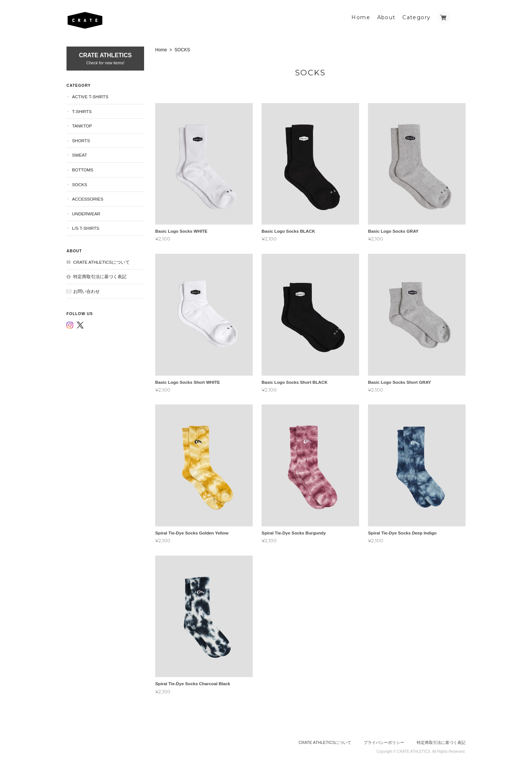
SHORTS (81, 141)
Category (416, 17)
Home (361, 17)
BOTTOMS (83, 170)
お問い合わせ (86, 291)
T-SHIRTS (82, 111)
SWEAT (80, 155)
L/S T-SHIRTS (86, 228)
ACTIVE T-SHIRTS (90, 97)
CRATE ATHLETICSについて (101, 262)
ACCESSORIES (88, 199)
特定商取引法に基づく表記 (100, 276)
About (386, 17)
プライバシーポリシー (384, 742)
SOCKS (80, 185)
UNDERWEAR (86, 214)
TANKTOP (82, 126)
